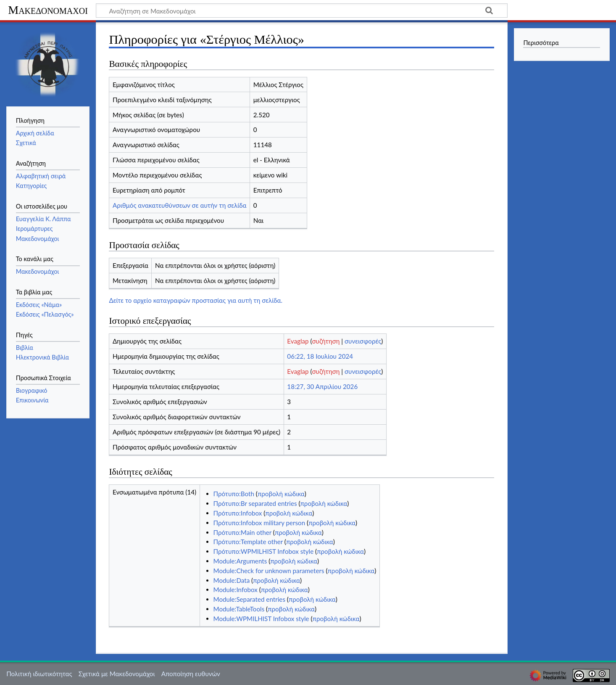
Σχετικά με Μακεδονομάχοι (117, 674)
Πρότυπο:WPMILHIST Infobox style (264, 551)
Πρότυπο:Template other (248, 542)
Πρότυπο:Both (234, 494)
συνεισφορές (363, 341)
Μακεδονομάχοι (48, 10)
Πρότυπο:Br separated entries (255, 503)
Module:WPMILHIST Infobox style (261, 619)
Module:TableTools (239, 609)
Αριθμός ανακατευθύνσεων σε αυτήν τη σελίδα (180, 205)
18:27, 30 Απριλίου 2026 (322, 386)
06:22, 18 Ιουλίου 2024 (320, 356)
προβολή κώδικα (281, 494)
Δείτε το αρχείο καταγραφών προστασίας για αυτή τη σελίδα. (196, 300)
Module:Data (232, 580)
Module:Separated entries (249, 599)
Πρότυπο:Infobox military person (259, 523)
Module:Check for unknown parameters (269, 571)
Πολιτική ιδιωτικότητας (39, 674)
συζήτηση (326, 341)
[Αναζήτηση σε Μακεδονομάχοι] (302, 11)
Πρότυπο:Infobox (238, 513)
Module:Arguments (240, 561)
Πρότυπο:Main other (242, 532)
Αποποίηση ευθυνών (191, 674)
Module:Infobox (236, 590)
